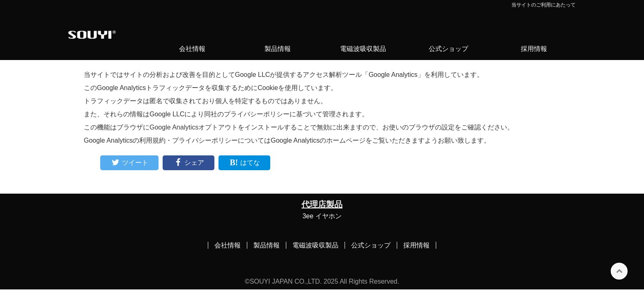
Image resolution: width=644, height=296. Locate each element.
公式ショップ (448, 49)
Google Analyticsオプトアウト (194, 127)
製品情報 (278, 49)
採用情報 (534, 49)
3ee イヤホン (322, 216)
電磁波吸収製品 (363, 49)
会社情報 (192, 49)
